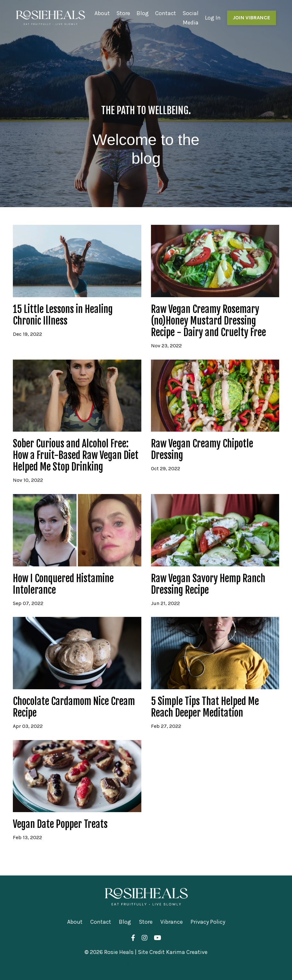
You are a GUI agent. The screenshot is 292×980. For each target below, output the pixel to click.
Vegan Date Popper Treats (60, 824)
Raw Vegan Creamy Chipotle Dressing (202, 450)
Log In (213, 18)
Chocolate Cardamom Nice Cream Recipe (74, 707)
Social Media (190, 18)
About (102, 13)
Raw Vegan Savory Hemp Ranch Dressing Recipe (208, 584)
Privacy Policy (208, 922)
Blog (143, 13)
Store (123, 13)
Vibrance (172, 922)
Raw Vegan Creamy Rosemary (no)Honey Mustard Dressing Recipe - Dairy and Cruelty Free (208, 321)
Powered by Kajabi (146, 963)
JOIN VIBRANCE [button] (252, 18)
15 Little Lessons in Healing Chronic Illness (63, 315)
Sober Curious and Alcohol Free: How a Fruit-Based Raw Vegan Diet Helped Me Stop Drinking (76, 455)
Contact (166, 13)
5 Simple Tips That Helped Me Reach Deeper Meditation (205, 707)
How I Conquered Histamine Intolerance (63, 584)
